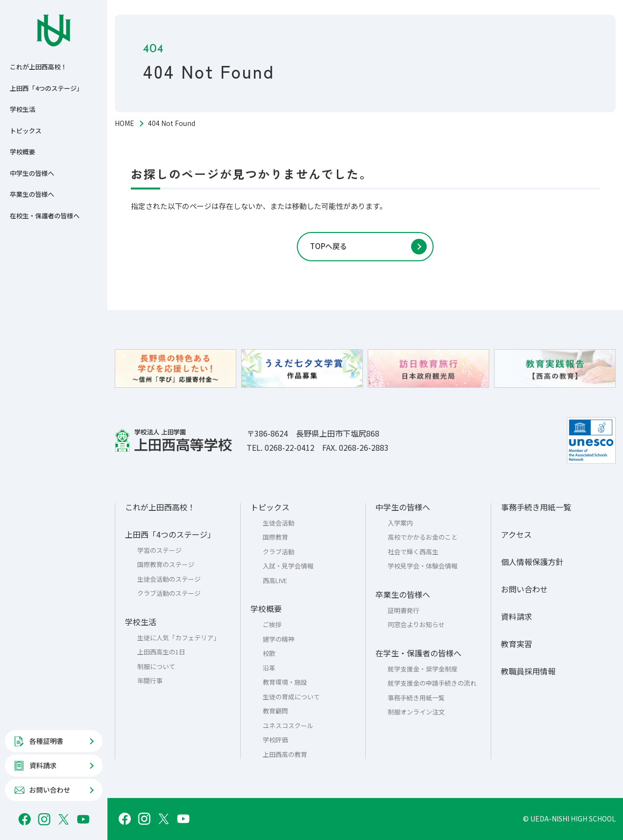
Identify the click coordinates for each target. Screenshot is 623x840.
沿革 (269, 668)
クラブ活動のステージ (169, 593)
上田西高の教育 (285, 754)
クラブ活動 (279, 552)
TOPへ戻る (329, 246)
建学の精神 (279, 639)
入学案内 (400, 523)
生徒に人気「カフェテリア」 (178, 638)
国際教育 (275, 537)
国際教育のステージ (166, 564)
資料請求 (517, 616)
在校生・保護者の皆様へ (45, 216)
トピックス (26, 131)
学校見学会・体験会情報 (423, 566)
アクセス (516, 534)
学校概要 (22, 152)
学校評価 (275, 740)
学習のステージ (159, 550)
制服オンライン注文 (416, 712)
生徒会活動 (279, 523)
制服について (156, 666)
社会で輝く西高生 (413, 552)
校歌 (269, 653)
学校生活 (22, 109)
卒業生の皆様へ (32, 194)
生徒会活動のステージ (169, 579)
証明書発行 (404, 610)
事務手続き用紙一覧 (416, 698)
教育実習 (517, 644)
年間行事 (150, 681)
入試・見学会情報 (288, 566)
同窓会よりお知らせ (416, 624)
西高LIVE (275, 580)
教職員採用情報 (528, 671)
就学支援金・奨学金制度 (423, 669)
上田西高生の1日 (161, 652)
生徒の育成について (291, 697)
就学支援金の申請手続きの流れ (432, 683)
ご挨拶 (272, 624)
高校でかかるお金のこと (423, 537)
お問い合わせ (524, 589)
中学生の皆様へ (32, 173)
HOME (125, 123)
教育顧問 (275, 711)
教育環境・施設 (285, 682)
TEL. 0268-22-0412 (280, 447)
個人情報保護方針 (532, 562)
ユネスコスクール (288, 725)
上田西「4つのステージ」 (46, 88)
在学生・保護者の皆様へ (418, 653)
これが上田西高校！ (38, 67)
